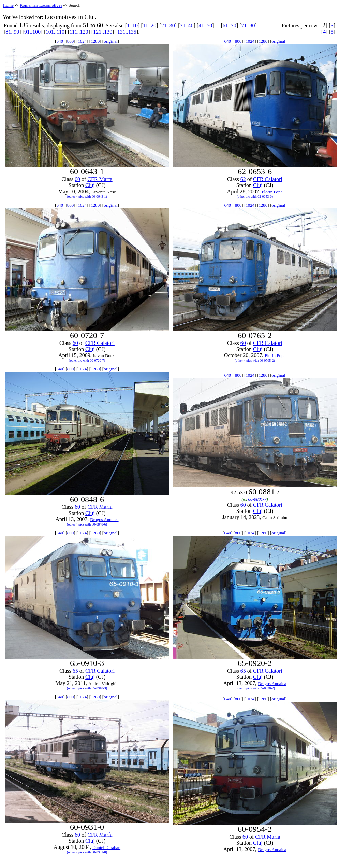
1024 (82, 41)
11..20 (150, 25)
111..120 (79, 32)
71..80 (248, 25)
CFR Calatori (268, 179)
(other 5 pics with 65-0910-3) (87, 688)
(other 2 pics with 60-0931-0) (87, 852)
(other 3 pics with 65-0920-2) (255, 688)
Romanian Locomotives (41, 5)
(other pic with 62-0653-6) (255, 197)
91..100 (32, 32)
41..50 (205, 25)
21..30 (168, 25)
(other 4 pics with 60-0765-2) (255, 360)
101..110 (55, 32)
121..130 (103, 32)
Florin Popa (272, 192)
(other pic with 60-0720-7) (87, 360)
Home (8, 5)
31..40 (187, 25)
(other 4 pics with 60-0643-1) (87, 197)
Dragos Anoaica (104, 520)
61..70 (230, 25)
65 (75, 671)
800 (71, 41)
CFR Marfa (100, 179)
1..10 (132, 25)
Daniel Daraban (106, 847)
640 (60, 41)
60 (77, 179)
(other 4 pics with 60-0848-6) (87, 524)
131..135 (127, 32)
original (110, 41)
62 (243, 179)
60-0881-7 (257, 499)
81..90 (12, 32)
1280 (95, 41)
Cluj (90, 185)
